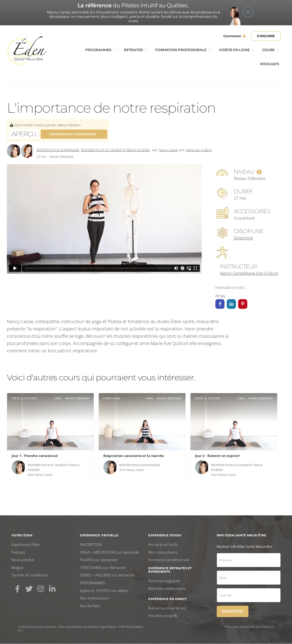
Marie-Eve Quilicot (199, 150)
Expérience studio (165, 535)
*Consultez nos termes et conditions (249, 627)
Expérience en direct (167, 599)
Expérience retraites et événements (170, 570)
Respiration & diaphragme (58, 150)
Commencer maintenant (73, 134)
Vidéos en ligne (236, 50)
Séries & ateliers (24, 399)
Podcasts (270, 64)
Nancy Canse (168, 150)
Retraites (136, 50)
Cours (270, 50)
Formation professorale (183, 50)
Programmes (100, 50)
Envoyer (233, 612)
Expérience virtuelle (99, 535)
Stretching (243, 238)
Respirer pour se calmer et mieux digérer (115, 150)
